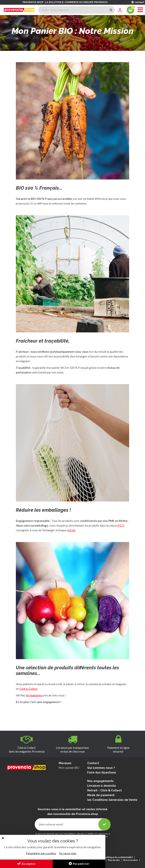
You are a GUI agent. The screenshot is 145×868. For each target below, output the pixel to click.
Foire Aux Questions (102, 773)
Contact (93, 763)
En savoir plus (68, 853)
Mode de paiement (101, 795)
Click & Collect (29, 689)
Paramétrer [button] (79, 863)
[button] (3, 838)
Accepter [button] (26, 863)
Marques (65, 763)
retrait (71, 530)
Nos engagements (100, 781)
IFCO (121, 525)
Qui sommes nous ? (101, 768)
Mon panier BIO (69, 768)
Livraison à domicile (102, 786)
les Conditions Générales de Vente (112, 800)
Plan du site (114, 860)
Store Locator (130, 860)
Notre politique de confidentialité (115, 857)
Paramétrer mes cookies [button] (41, 853)
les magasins (34, 695)
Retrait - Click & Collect (105, 790)
